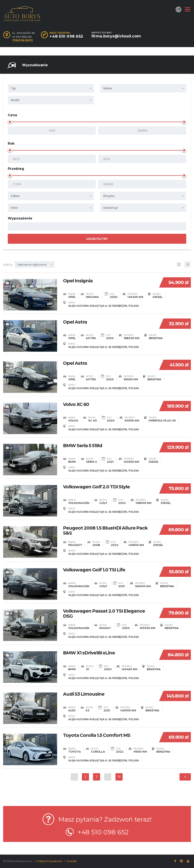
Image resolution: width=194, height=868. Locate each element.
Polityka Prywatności (49, 860)
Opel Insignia (78, 280)
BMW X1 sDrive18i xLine (89, 651)
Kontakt (72, 860)
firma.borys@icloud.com (116, 36)
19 (119, 776)
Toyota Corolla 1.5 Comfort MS (97, 734)
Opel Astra (75, 321)
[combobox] (51, 88)
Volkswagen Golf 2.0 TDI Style (96, 486)
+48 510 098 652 (66, 36)
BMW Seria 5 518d (83, 445)
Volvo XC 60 (76, 404)
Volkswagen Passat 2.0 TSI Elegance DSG (104, 613)
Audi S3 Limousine (84, 693)
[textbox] (13, 227)
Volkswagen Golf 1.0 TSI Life (94, 569)
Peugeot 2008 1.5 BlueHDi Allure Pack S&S (105, 530)
